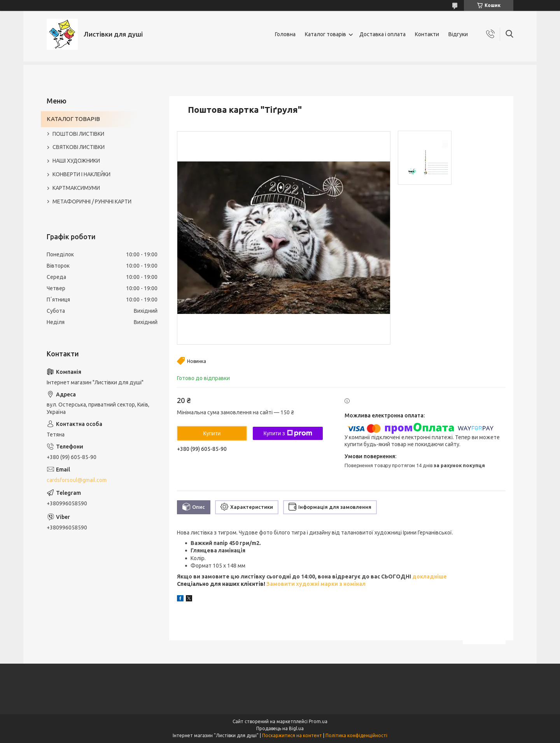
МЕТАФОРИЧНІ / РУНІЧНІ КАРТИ (92, 202)
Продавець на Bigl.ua (280, 728)
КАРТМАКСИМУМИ (76, 188)
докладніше (429, 577)
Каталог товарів (325, 34)
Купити (212, 433)
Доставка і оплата (382, 34)
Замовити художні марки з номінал (316, 584)
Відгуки (458, 34)
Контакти (427, 34)
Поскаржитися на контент (292, 735)
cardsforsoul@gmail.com (77, 480)
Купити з (288, 433)
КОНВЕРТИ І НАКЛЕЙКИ (81, 174)
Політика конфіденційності (356, 735)
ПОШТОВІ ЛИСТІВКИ (78, 134)
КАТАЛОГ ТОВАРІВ (73, 119)
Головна (285, 34)
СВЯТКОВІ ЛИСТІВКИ (79, 147)
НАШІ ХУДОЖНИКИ (76, 161)
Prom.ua (318, 721)
